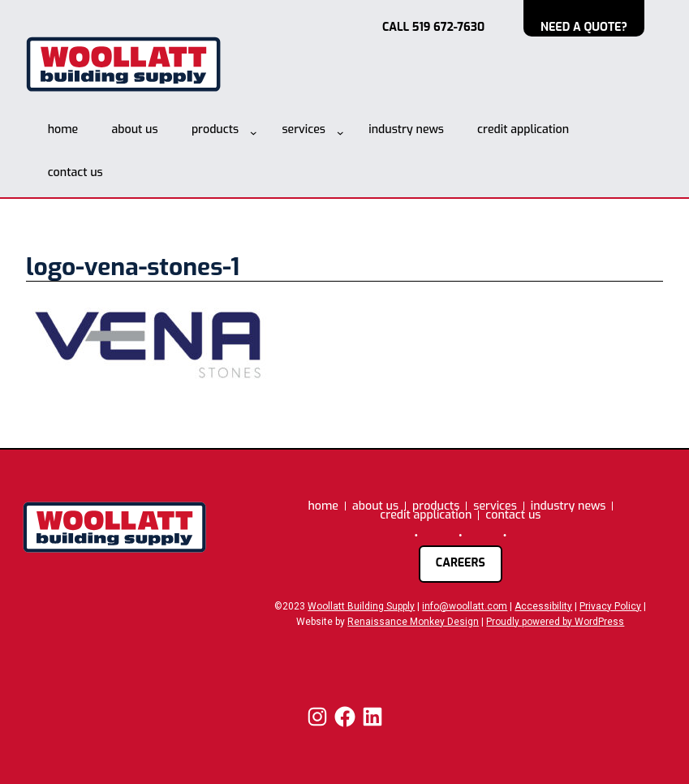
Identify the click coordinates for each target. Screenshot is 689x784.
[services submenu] (340, 133)
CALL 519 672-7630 (433, 27)
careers (461, 563)
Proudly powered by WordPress (555, 622)
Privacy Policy (610, 606)
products (215, 129)
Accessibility (543, 606)
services (304, 129)
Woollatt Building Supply (361, 606)
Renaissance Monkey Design (413, 622)
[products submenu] (254, 133)
